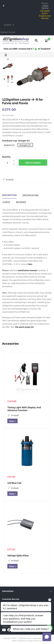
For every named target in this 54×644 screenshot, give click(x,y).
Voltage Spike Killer (18, 555)
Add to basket (33, 162)
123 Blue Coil (14, 483)
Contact (4, 32)
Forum (12, 32)
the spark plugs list (24, 327)
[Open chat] (47, 637)
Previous (8, 86)
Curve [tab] (6, 202)
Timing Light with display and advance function (24, 409)
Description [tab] (9, 195)
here (30, 264)
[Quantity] (7, 163)
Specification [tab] (30, 195)
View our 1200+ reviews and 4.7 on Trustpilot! (27, 49)
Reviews (21, 202)
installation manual (27, 270)
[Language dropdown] (10, 25)
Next (8, 59)
